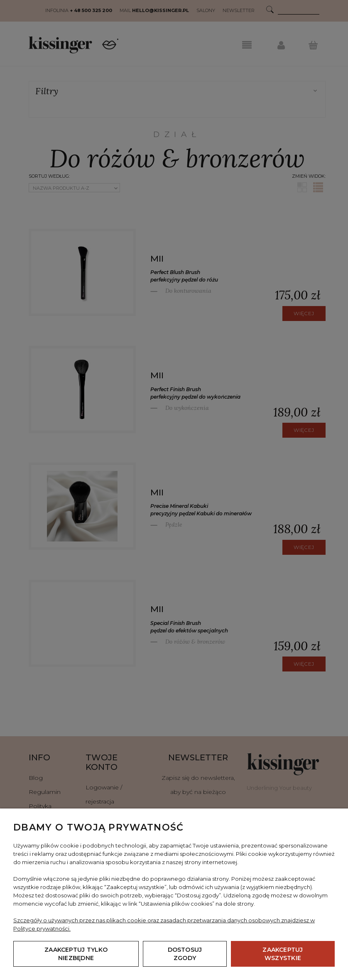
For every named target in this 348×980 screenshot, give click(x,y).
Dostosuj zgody (185, 954)
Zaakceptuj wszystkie (283, 954)
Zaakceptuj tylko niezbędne (76, 954)
